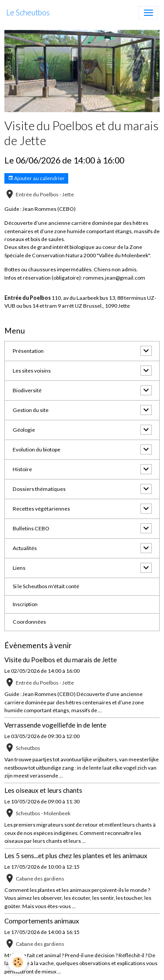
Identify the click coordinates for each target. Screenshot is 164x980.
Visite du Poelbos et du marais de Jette (61, 660)
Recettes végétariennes (41, 509)
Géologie (24, 430)
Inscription (25, 604)
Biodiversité (27, 390)
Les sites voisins (32, 371)
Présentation (28, 351)
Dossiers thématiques (39, 489)
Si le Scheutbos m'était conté (46, 586)
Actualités (25, 548)
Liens (19, 568)
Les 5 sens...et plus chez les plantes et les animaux (76, 856)
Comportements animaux (42, 921)
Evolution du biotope (37, 449)
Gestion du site (31, 410)
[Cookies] (18, 962)
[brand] (28, 13)
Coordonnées (29, 622)
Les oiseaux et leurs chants (43, 790)
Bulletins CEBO (31, 528)
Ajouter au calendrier (36, 178)
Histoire (22, 469)
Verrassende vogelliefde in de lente (55, 725)
